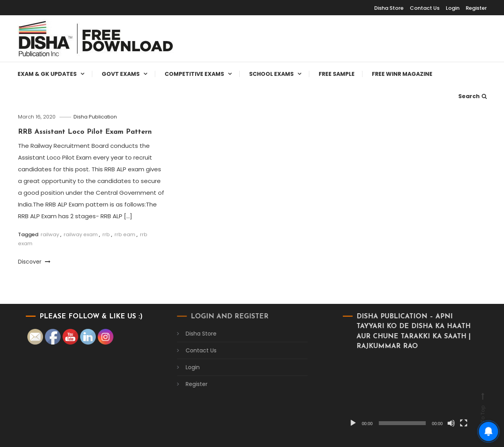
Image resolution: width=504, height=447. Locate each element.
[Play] (346, 423)
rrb (106, 234)
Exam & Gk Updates (47, 74)
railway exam (81, 234)
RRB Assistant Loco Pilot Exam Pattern (85, 132)
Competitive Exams (194, 74)
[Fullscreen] (456, 423)
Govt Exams (121, 74)
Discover (34, 262)
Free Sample (337, 74)
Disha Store (389, 8)
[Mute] (444, 423)
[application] (401, 394)
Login (453, 8)
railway (50, 234)
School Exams (271, 74)
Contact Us (425, 8)
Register (476, 8)
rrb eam (125, 234)
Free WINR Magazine (402, 74)
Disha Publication (95, 117)
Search (473, 96)
